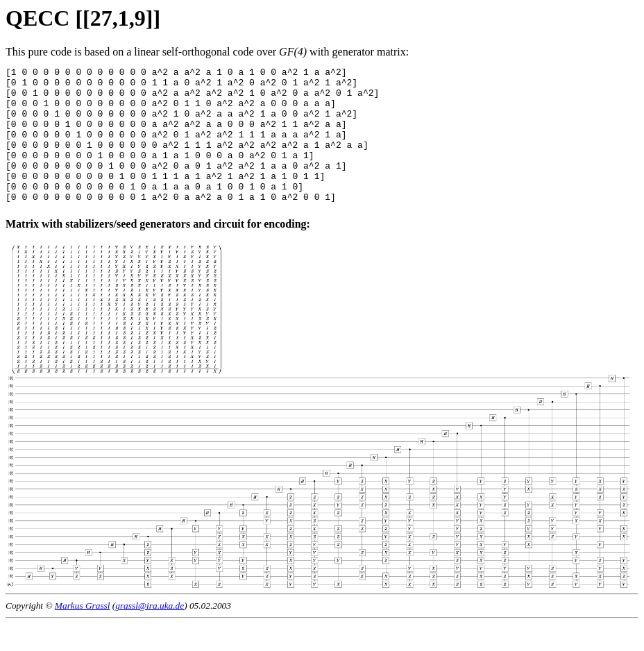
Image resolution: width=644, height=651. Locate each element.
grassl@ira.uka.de (150, 633)
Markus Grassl (83, 633)
